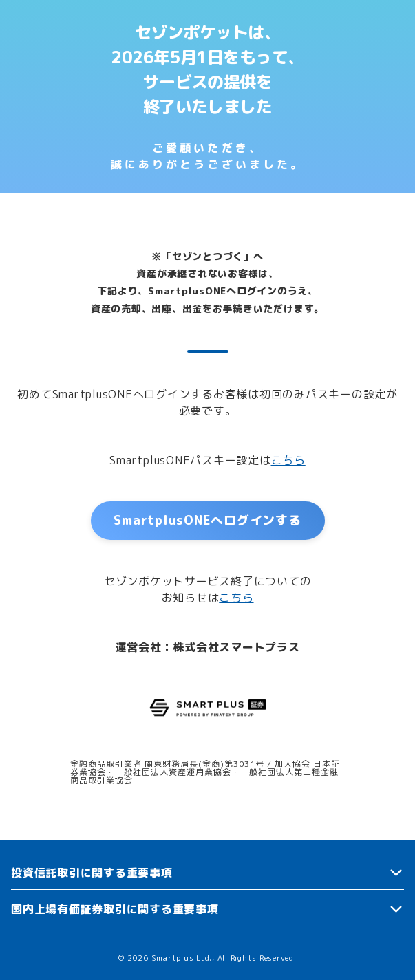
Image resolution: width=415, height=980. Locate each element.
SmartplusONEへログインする (207, 520)
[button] (207, 873)
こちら (288, 460)
